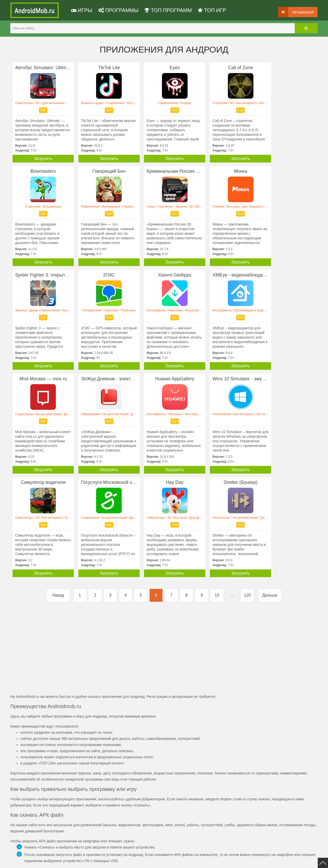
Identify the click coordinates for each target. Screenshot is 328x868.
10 (217, 492)
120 (247, 492)
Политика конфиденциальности (78, 861)
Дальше (270, 492)
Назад (58, 492)
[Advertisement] (87, 547)
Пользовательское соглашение (127, 861)
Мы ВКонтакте (165, 861)
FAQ (202, 861)
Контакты (187, 861)
